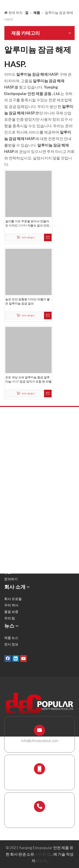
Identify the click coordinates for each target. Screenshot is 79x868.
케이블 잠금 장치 (17, 495)
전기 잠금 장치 (15, 482)
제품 (8, 540)
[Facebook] (8, 659)
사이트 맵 (43, 854)
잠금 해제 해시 (15, 450)
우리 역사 (11, 605)
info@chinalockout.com (40, 741)
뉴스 (8, 572)
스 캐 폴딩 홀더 (15, 514)
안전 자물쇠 (13, 437)
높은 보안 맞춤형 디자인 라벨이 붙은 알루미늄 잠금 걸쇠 (27, 301)
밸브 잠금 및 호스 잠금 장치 (24, 456)
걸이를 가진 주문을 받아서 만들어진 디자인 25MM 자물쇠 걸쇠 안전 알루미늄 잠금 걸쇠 (27, 223)
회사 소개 (11, 553)
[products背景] (3, 4)
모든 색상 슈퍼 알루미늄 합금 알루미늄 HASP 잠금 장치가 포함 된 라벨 (28, 379)
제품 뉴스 (11, 638)
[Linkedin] (16, 659)
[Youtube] (23, 659)
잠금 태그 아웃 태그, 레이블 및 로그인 (32, 488)
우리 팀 (10, 618)
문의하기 (11, 579)
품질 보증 (11, 612)
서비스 (9, 560)
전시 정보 (11, 644)
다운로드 (11, 566)
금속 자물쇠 (13, 443)
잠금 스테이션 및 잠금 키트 (24, 508)
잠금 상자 (11, 501)
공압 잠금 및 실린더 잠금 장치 (26, 463)
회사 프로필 (13, 599)
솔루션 (9, 547)
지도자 (41, 861)
